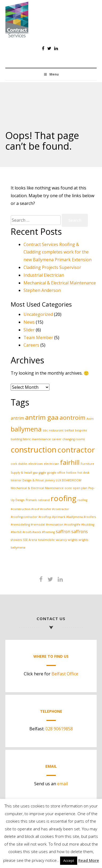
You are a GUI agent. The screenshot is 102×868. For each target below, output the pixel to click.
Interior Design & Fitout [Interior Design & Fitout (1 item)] (27, 480)
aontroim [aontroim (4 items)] (72, 417)
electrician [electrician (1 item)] (51, 464)
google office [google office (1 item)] (56, 473)
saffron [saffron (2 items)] (63, 532)
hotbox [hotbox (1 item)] (71, 473)
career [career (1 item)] (57, 439)
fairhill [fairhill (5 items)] (70, 462)
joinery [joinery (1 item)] (50, 480)
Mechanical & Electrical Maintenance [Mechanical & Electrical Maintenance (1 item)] (37, 488)
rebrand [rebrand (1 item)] (44, 500)
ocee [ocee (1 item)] (68, 488)
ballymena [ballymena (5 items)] (26, 429)
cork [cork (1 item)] (14, 464)
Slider (29, 330)
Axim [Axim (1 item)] (90, 419)
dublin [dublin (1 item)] (23, 464)
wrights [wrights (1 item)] (73, 540)
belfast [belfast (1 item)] (69, 430)
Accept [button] (69, 861)
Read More (89, 860)
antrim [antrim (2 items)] (17, 418)
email (62, 784)
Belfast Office (65, 674)
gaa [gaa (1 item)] (35, 473)
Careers (31, 345)
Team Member (38, 338)
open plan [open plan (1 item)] (80, 488)
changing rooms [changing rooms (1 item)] (74, 439)
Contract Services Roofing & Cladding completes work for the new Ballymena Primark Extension (58, 252)
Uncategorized (38, 314)
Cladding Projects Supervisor (52, 267)
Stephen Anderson (42, 290)
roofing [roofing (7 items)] (64, 498)
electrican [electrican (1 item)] (36, 464)
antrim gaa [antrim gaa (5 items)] (42, 417)
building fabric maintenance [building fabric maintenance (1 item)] (31, 439)
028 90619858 (59, 729)
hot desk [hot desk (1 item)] (83, 473)
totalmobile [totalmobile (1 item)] (46, 540)
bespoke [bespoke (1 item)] (81, 430)
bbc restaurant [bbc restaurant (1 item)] (53, 430)
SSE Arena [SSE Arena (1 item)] (30, 540)
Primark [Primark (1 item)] (31, 500)
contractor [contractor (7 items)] (76, 450)
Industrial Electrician (44, 275)
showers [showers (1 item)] (16, 540)
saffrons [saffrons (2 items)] (80, 532)
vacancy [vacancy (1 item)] (61, 540)
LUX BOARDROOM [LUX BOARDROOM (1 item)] (69, 480)
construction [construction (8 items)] (34, 450)
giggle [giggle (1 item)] (42, 473)
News (29, 322)
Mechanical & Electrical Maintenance (60, 283)
